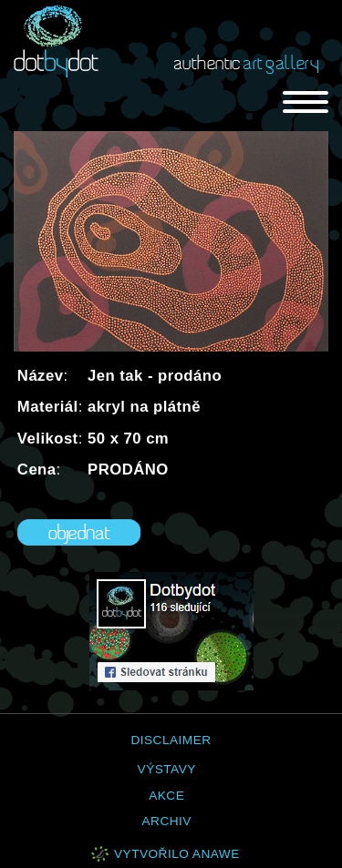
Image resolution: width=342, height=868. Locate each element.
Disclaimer (171, 740)
